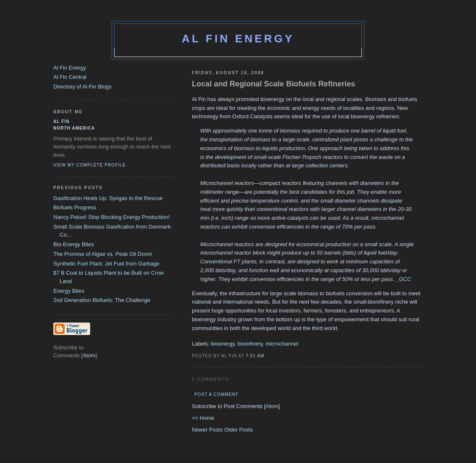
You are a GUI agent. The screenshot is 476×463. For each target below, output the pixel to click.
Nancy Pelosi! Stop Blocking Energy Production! (111, 217)
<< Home (203, 418)
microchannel (282, 344)
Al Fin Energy (238, 39)
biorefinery (250, 344)
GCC (405, 279)
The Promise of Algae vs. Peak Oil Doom (103, 254)
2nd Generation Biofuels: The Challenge (102, 300)
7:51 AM (255, 356)
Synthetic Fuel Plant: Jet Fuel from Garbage (106, 264)
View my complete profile (90, 165)
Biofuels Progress (75, 207)
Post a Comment (216, 394)
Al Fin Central (70, 77)
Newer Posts (208, 430)
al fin (61, 121)
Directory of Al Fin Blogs (82, 87)
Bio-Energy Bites (74, 244)
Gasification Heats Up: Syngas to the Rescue (108, 198)
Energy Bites (69, 291)
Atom (272, 406)
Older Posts (238, 430)
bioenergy (223, 344)
